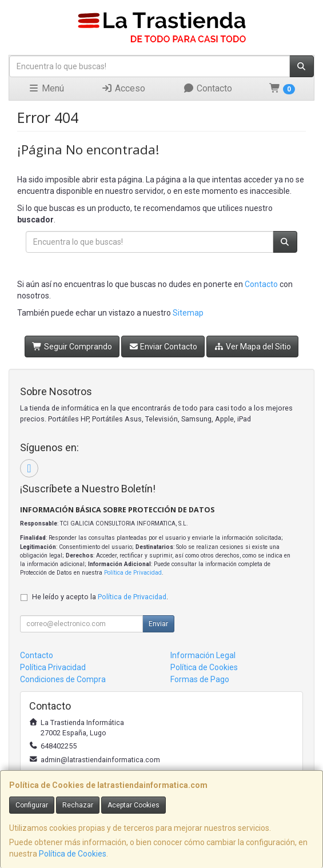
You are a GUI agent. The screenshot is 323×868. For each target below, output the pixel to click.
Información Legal (203, 655)
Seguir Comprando (72, 347)
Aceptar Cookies (133, 805)
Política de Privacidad (133, 573)
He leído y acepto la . (100, 597)
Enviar (158, 624)
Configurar (32, 805)
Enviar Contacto (163, 347)
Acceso (123, 88)
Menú (46, 88)
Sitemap (188, 313)
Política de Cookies (73, 854)
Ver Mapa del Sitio (252, 347)
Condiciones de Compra (63, 679)
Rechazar (78, 805)
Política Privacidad (53, 667)
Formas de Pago (200, 679)
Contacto (208, 88)
